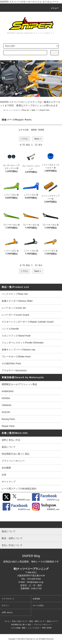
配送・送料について (37, 621)
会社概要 (6, 468)
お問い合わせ (7, 612)
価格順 (34, 130)
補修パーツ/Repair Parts (41, 110)
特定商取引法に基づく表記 (16, 454)
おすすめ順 (24, 130)
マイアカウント (8, 599)
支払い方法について (20, 621)
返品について (9, 447)
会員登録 (36, 599)
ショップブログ (34, 628)
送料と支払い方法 (11, 440)
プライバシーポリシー (13, 461)
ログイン (5, 605)
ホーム (6, 110)
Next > (38, 139)
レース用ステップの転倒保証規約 (19, 489)
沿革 (4, 475)
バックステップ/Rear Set (20, 110)
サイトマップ (9, 482)
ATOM (49, 628)
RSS (44, 628)
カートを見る (38, 605)
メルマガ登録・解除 (18, 628)
